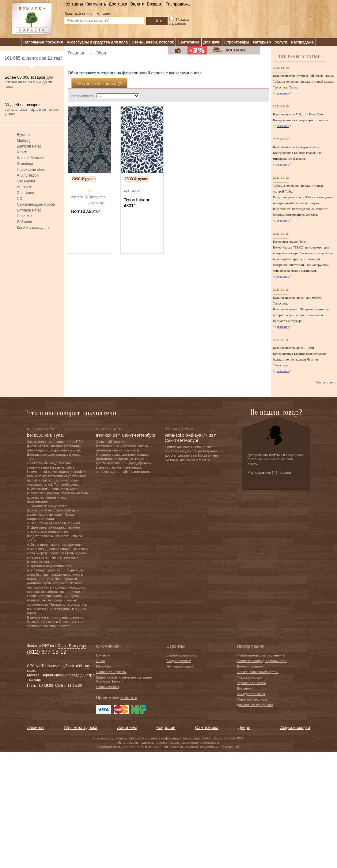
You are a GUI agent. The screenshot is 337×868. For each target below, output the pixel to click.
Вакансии (103, 666)
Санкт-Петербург (72, 646)
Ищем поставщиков (252, 699)
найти (157, 21)
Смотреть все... (326, 383)
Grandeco (25, 164)
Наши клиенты (107, 687)
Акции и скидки (295, 728)
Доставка (118, 4)
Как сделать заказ (251, 694)
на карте (36, 680)
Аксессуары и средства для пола (97, 42)
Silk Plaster (26, 181)
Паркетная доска (81, 728)
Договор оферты (250, 666)
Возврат (155, 4)
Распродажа (178, 4)
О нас (100, 661)
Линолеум (127, 728)
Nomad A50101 (86, 211)
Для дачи (212, 42)
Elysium (23, 135)
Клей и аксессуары (33, 228)
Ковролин (166, 728)
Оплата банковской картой (258, 672)
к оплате (129, 698)
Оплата (137, 4)
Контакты (74, 4)
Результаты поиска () (99, 83)
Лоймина (25, 222)
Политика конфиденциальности (262, 661)
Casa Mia (25, 216)
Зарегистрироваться (182, 655)
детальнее (282, 93)
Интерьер (262, 42)
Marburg (24, 140)
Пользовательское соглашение (261, 655)
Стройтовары (237, 42)
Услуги (281, 42)
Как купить (96, 4)
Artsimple (25, 187)
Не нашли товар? (180, 666)
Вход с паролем (179, 661)
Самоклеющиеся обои (36, 204)
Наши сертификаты (111, 672)
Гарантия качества (251, 683)
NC (19, 199)
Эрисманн (25, 193)
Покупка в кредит (250, 677)
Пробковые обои (31, 170)
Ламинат (36, 728)
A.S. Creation (28, 175)
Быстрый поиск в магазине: (90, 14)
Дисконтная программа (255, 705)
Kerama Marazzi (30, 158)
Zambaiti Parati (29, 146)
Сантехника (189, 42)
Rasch (22, 152)
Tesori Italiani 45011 (136, 203)
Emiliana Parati (29, 210)
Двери (244, 728)
